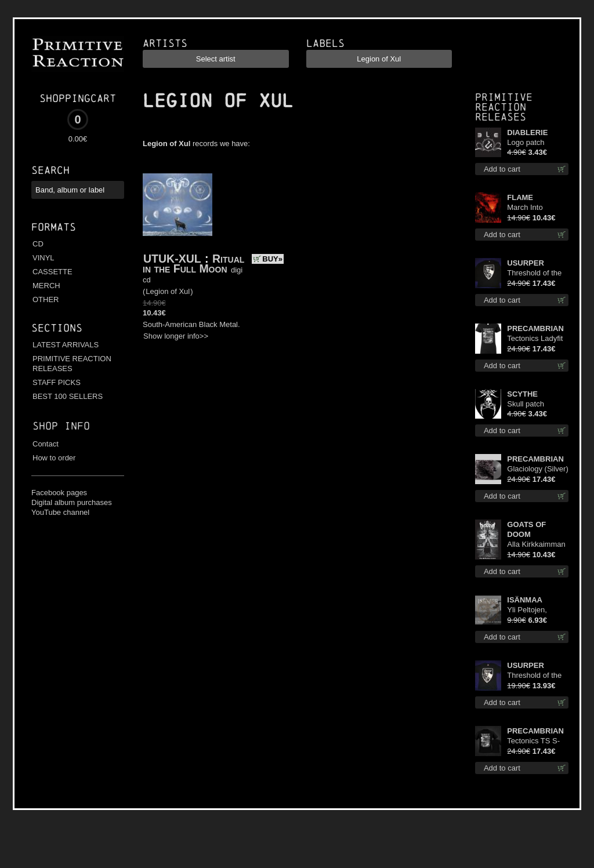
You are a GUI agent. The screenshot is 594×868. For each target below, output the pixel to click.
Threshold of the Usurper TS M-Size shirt (534, 676)
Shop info (61, 426)
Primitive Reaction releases (504, 107)
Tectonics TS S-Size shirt (533, 741)
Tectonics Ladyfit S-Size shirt (535, 339)
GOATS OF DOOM (526, 529)
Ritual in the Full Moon (193, 264)
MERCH (46, 286)
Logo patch (526, 142)
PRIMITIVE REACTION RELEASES (72, 364)
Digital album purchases (72, 502)
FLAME (520, 197)
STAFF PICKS (57, 382)
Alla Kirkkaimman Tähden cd (536, 545)
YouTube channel (60, 512)
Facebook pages (59, 493)
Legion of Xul (168, 291)
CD (38, 244)
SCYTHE (522, 394)
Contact (46, 444)
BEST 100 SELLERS (68, 396)
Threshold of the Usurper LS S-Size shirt (534, 273)
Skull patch (526, 404)
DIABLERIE (527, 132)
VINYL (44, 258)
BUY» (272, 259)
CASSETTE (52, 272)
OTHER (46, 299)
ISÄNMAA (525, 600)
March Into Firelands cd (528, 208)
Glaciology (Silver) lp (537, 469)
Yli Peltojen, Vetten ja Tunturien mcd (531, 610)
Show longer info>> (176, 336)
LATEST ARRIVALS (66, 345)
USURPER (526, 263)
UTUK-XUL (172, 259)
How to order (54, 458)
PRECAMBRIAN (535, 328)
